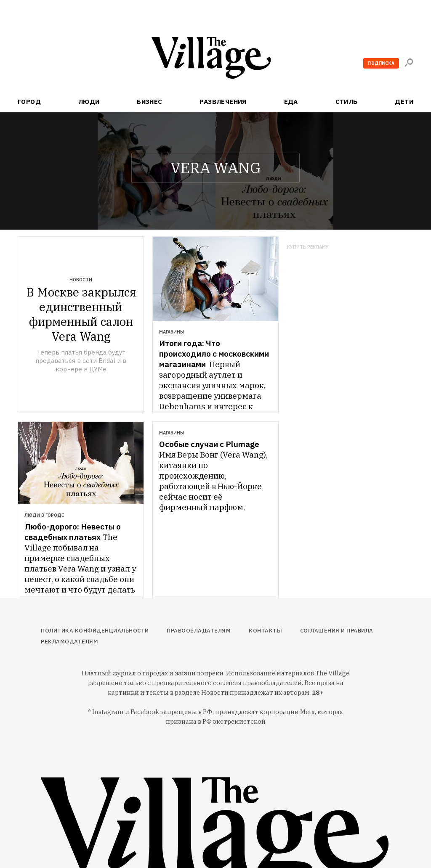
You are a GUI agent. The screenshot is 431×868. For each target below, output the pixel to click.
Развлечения (223, 102)
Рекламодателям (69, 642)
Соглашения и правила (337, 631)
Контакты (265, 631)
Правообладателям (199, 631)
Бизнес (150, 102)
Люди (89, 102)
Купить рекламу (308, 247)
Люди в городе (44, 515)
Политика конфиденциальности (95, 631)
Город (29, 102)
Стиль (347, 102)
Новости (81, 280)
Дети (404, 102)
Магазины (172, 332)
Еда (291, 102)
